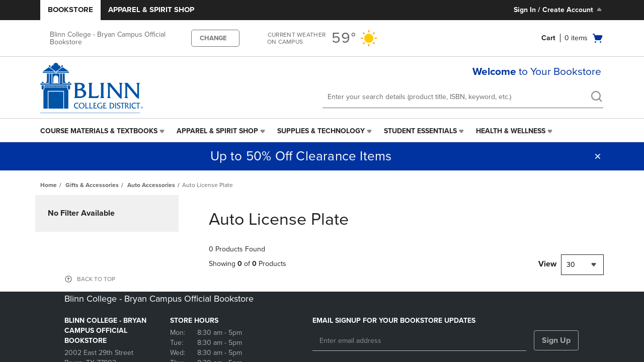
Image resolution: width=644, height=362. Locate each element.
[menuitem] (103, 131)
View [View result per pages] (547, 264)
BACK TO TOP (96, 279)
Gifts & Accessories (92, 185)
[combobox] (582, 265)
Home (49, 185)
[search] (596, 98)
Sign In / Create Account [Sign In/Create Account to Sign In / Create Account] (559, 10)
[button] (598, 156)
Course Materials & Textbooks (99, 131)
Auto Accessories (151, 185)
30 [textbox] (571, 265)
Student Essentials (420, 131)
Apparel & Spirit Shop (151, 10)
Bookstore (70, 10)
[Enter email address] (419, 341)
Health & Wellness (511, 131)
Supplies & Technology (321, 131)
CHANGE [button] (213, 38)
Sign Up (556, 340)
